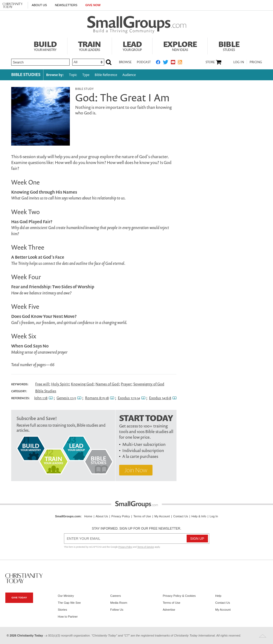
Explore (180, 45)
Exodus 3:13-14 (129, 398)
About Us (39, 5)
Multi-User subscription (144, 444)
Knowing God (82, 384)
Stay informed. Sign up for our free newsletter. (136, 529)
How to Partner (68, 617)
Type (86, 75)
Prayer (126, 384)
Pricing (256, 62)
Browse (125, 62)
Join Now (136, 470)
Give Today (19, 597)
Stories (63, 610)
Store (210, 62)
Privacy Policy (121, 516)
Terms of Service (146, 547)
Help (218, 596)
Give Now (93, 5)
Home (88, 516)
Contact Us (181, 516)
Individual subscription (143, 450)
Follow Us (117, 610)
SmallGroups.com (68, 516)
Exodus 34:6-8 (160, 398)
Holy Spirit (60, 384)
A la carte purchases (140, 456)
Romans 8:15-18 (97, 398)
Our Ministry (66, 596)
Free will (42, 384)
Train (90, 45)
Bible (229, 45)
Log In (239, 62)
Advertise (169, 610)
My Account (162, 516)
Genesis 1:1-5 (66, 398)
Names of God (107, 384)
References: (21, 398)
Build (45, 45)
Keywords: (20, 384)
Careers (116, 596)
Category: (19, 391)
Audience (129, 75)
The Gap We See (69, 603)
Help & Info (199, 516)
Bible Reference (106, 75)
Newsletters (66, 5)
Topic (73, 75)
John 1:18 (41, 398)
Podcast (144, 62)
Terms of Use (142, 516)
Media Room (119, 603)
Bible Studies (26, 74)
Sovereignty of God (149, 384)
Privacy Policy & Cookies (179, 596)
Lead (132, 45)
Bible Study (84, 89)
